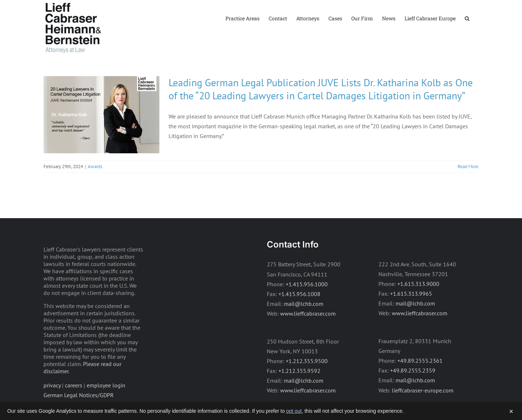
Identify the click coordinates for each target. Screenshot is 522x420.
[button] (467, 18)
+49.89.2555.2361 (420, 361)
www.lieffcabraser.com (308, 313)
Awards (95, 167)
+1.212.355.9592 (299, 371)
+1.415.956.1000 (307, 284)
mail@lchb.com (304, 304)
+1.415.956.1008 (299, 294)
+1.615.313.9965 (411, 294)
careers (74, 385)
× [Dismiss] (511, 411)
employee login (106, 385)
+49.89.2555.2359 (413, 370)
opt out (294, 411)
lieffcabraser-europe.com (423, 390)
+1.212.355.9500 (307, 361)
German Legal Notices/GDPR (79, 395)
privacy (52, 385)
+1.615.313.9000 (418, 284)
